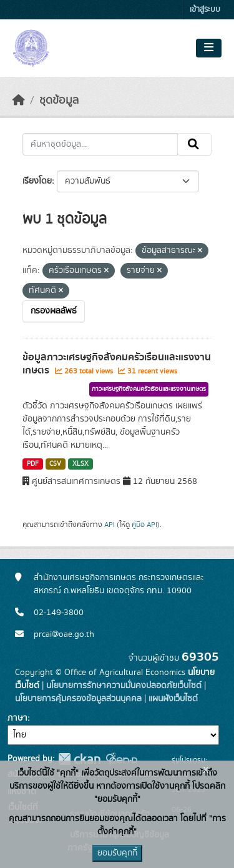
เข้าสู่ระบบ (205, 10)
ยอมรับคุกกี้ (117, 853)
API (110, 525)
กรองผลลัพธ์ (54, 311)
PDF (33, 464)
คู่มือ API (144, 525)
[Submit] (194, 144)
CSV (55, 464)
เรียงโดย (37, 181)
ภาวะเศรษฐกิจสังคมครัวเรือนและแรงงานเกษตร (149, 389)
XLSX (80, 464)
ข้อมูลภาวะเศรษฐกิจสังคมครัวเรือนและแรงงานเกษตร (117, 364)
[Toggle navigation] (209, 48)
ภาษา (17, 718)
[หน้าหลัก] (19, 101)
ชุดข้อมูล (59, 101)
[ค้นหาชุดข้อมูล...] (100, 144)
